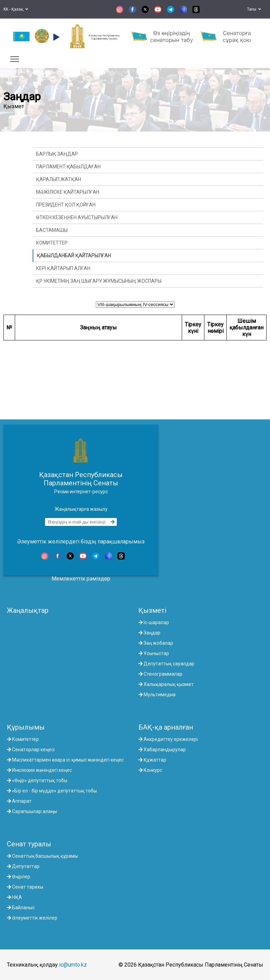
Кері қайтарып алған (63, 268)
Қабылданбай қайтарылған (74, 256)
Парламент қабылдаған (68, 167)
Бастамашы (52, 230)
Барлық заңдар (57, 154)
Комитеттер (52, 243)
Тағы (254, 9)
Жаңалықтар (28, 610)
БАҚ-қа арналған (166, 727)
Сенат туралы (29, 844)
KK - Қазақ (16, 9)
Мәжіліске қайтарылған (68, 192)
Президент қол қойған (66, 205)
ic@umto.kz (73, 965)
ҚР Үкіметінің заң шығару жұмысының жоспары (99, 281)
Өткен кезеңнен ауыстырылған (77, 217)
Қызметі (152, 610)
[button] (55, 37)
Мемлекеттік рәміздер (81, 579)
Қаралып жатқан (59, 179)
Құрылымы (26, 727)
